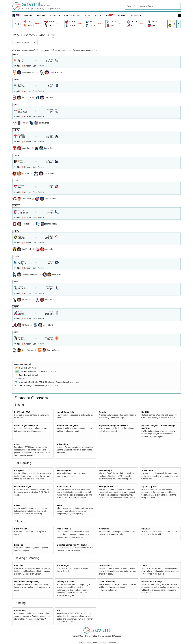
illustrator (28, 15)
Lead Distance (106, 566)
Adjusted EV (62, 444)
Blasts (17, 505)
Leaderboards (136, 15)
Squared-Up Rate (149, 487)
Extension (19, 545)
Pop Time (19, 566)
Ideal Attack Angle (23, 487)
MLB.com (117, 636)
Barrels (102, 412)
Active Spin (104, 529)
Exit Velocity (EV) (22, 412)
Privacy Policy (91, 636)
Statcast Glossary (31, 398)
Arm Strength (63, 566)
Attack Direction (64, 487)
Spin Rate (146, 529)
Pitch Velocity (21, 529)
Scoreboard (55, 15)
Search (87, 15)
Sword (22, 378)
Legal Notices (105, 636)
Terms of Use (77, 636)
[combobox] (153, 6)
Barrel (24, 371)
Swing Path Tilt (106, 487)
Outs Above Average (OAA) (27, 582)
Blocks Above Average (152, 582)
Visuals (98, 15)
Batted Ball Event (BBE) (67, 426)
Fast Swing (24, 375)
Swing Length (105, 470)
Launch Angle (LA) (65, 412)
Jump (144, 566)
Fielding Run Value (65, 582)
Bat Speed (19, 470)
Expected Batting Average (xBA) (114, 426)
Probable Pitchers (72, 15)
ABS (109, 15)
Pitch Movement (64, 529)
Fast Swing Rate (64, 470)
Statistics (121, 15)
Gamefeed (41, 15)
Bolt (58, 611)
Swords (60, 505)
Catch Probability (107, 582)
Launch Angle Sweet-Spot (26, 426)
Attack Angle (147, 470)
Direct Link (18, 66)
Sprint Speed (20, 611)
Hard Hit (23, 368)
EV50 (17, 444)
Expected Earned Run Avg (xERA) (72, 545)
